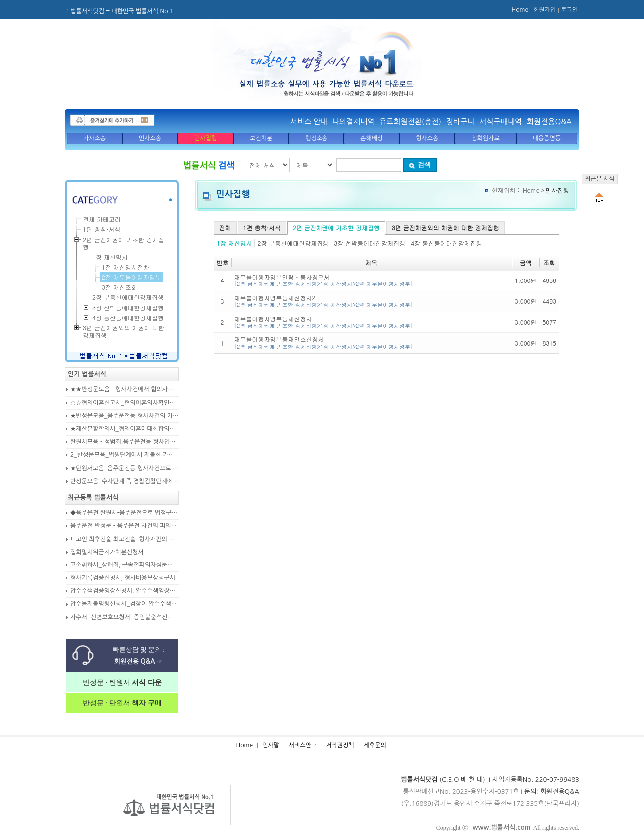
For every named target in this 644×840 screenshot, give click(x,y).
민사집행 (205, 138)
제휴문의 (375, 745)
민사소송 (150, 138)
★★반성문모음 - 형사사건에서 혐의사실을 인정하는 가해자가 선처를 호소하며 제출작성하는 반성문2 (125, 389)
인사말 (271, 745)
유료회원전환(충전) (410, 122)
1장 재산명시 (234, 243)
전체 (225, 227)
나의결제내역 (354, 122)
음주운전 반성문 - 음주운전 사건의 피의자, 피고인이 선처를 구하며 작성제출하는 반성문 (125, 526)
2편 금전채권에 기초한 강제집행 (336, 227)
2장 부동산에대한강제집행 (293, 243)
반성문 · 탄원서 (122, 683)
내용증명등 (547, 138)
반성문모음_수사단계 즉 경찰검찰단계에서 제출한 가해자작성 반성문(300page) (125, 481)
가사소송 (95, 138)
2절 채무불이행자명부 (132, 277)
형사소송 (427, 138)
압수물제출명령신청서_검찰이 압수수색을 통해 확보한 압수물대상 (125, 604)
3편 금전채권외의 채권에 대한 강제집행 (446, 227)
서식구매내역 (500, 122)
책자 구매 (146, 703)
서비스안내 (303, 745)
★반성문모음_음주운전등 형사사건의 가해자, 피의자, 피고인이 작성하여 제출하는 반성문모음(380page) (125, 416)
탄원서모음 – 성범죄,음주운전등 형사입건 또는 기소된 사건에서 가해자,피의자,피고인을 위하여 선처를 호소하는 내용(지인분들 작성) (125, 442)
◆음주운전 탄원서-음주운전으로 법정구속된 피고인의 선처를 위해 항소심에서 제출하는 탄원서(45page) (125, 513)
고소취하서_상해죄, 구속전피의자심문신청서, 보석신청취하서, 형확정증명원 (125, 565)
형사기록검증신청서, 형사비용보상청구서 (123, 578)
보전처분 (261, 138)
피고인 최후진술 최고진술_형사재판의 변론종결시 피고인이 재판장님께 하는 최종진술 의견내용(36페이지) (125, 539)
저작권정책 (340, 745)
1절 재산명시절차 (126, 267)
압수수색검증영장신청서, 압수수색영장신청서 (125, 591)
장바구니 (460, 122)
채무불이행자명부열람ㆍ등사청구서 (371, 280)
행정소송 (316, 138)
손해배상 (372, 138)
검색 (420, 164)
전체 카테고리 (102, 219)
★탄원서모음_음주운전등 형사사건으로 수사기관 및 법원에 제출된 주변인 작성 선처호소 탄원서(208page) (125, 468)
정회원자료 (485, 138)
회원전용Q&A (549, 122)
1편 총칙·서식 (262, 227)
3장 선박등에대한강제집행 (370, 243)
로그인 (569, 10)
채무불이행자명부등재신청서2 (371, 301)
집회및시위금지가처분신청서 (107, 552)
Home (520, 10)
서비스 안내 (309, 122)
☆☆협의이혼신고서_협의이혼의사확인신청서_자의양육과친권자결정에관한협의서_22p (125, 403)
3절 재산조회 (120, 287)
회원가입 (544, 10)
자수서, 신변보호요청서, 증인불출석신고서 (125, 617)
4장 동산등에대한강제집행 (447, 243)
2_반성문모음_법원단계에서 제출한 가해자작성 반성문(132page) (125, 455)
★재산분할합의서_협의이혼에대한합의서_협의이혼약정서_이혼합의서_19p (125, 429)
